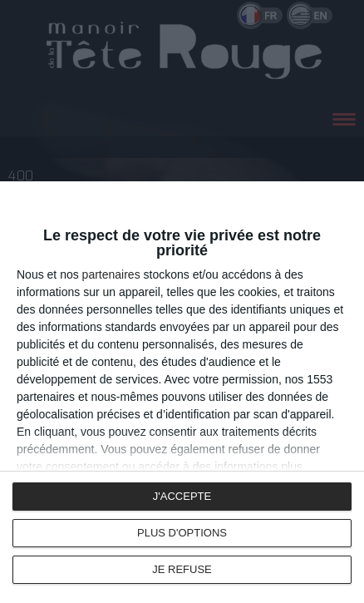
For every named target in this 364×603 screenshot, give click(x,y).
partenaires (111, 274)
